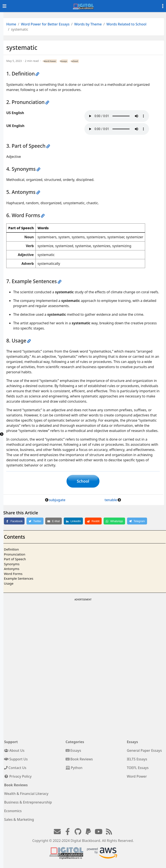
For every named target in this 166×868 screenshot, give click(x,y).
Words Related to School (126, 24)
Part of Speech (15, 559)
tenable (111, 500)
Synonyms (12, 564)
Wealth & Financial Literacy (26, 794)
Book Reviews (79, 759)
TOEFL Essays (138, 768)
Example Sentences (19, 578)
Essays (64, 61)
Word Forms (13, 574)
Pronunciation (15, 554)
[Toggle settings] (163, 6)
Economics (13, 811)
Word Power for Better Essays (45, 24)
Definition (11, 549)
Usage (9, 583)
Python (74, 768)
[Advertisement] (83, 632)
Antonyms (12, 569)
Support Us (16, 759)
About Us (14, 750)
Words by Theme (88, 24)
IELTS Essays (137, 759)
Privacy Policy (18, 776)
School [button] (83, 481)
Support (11, 742)
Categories (75, 742)
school (75, 61)
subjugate (57, 500)
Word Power (50, 61)
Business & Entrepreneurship (28, 802)
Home (11, 24)
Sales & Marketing (19, 819)
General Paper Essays (144, 750)
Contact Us (15, 768)
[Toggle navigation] (5, 6)
